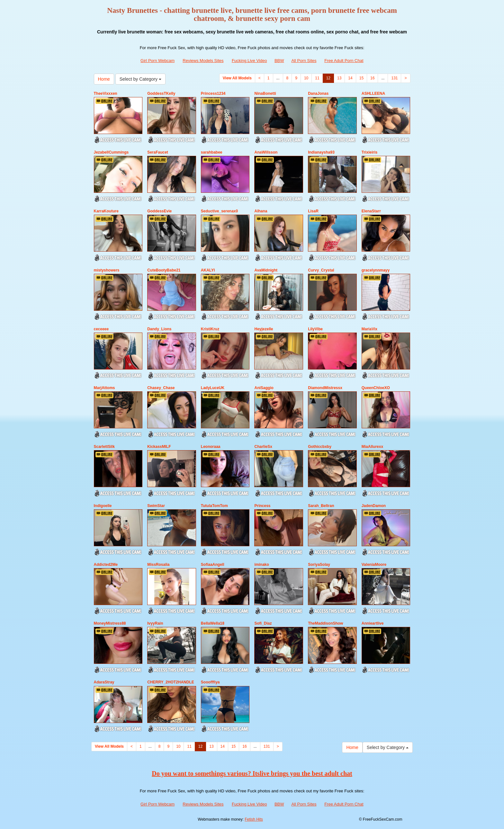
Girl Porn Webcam (157, 61)
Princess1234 (213, 94)
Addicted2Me (106, 565)
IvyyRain (155, 623)
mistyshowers (107, 270)
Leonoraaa (211, 447)
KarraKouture (106, 211)
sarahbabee (212, 152)
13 (339, 78)
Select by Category (140, 79)
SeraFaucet (158, 152)
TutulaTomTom (214, 506)
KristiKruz (210, 329)
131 (394, 78)
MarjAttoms (104, 388)
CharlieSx (263, 447)
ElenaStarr (371, 211)
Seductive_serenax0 (219, 211)
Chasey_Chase (161, 388)
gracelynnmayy (376, 270)
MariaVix (369, 329)
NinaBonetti (265, 94)
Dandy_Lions (159, 329)
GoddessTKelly (161, 94)
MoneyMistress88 (110, 623)
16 (372, 78)
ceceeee (101, 329)
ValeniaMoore (374, 565)
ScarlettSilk (104, 447)
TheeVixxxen (106, 94)
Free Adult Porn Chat (344, 61)
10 (306, 78)
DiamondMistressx (325, 388)
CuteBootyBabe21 (164, 270)
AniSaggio (264, 388)
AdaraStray (104, 682)
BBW (279, 61)
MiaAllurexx (372, 447)
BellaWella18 (213, 623)
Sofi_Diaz (263, 623)
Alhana (261, 211)
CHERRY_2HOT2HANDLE (171, 682)
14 (350, 78)
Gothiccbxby (320, 447)
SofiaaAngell (213, 565)
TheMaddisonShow (325, 623)
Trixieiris (369, 152)
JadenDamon (374, 506)
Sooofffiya (210, 682)
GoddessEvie (159, 211)
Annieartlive (373, 623)
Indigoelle (103, 506)
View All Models (237, 78)
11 (317, 78)
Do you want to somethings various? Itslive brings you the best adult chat (252, 773)
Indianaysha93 (321, 152)
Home (104, 79)
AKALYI (208, 270)
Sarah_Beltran (321, 506)
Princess (262, 506)
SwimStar (156, 506)
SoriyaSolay (319, 565)
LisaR (313, 211)
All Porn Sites (304, 61)
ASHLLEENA (373, 94)
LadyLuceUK (213, 388)
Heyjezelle (264, 329)
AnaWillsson (266, 152)
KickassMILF (159, 447)
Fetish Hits (254, 819)
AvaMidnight (266, 270)
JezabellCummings (111, 152)
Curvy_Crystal (321, 270)
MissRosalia (158, 565)
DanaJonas (318, 94)
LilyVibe (315, 329)
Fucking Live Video (249, 61)
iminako (261, 565)
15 (361, 78)
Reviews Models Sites (203, 61)
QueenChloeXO (376, 388)
